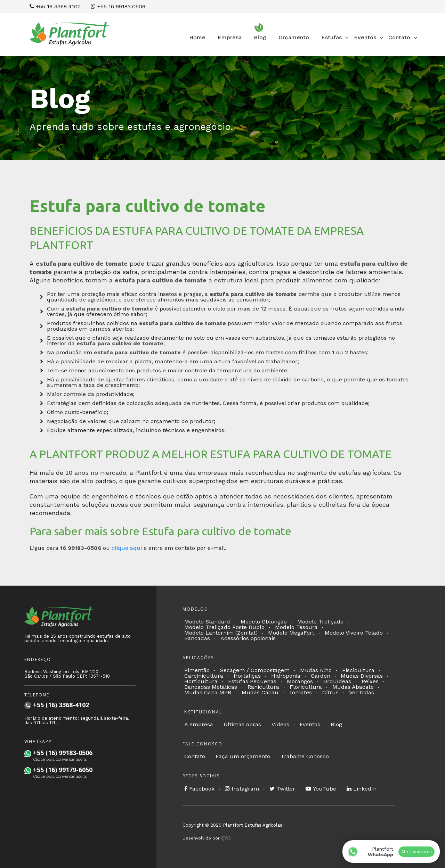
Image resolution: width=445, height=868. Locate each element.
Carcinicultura (204, 676)
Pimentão (197, 670)
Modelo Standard (207, 622)
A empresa (199, 724)
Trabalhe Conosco (305, 756)
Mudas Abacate (353, 687)
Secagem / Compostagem (255, 670)
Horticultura (201, 681)
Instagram (242, 789)
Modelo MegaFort (291, 633)
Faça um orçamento (243, 756)
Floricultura (306, 687)
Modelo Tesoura (296, 627)
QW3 (226, 838)
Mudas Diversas (362, 676)
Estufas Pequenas (252, 681)
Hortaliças (247, 676)
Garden (321, 676)
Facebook (199, 789)
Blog (336, 724)
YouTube (321, 789)
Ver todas (362, 692)
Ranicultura (263, 687)
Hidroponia (286, 676)
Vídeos (280, 724)
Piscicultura (358, 670)
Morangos (300, 681)
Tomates (300, 692)
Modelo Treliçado (320, 622)
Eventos (310, 724)
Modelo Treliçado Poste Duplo (224, 627)
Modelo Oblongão (264, 622)
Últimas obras (242, 724)
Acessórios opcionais (248, 638)
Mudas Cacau (260, 692)
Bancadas (197, 638)
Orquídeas (337, 681)
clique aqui (127, 548)
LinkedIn (362, 789)
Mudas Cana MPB (208, 692)
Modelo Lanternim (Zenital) (221, 633)
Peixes (370, 681)
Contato (195, 756)
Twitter (282, 789)
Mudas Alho (316, 670)
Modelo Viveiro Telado (354, 633)
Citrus (330, 692)
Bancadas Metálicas (211, 687)
